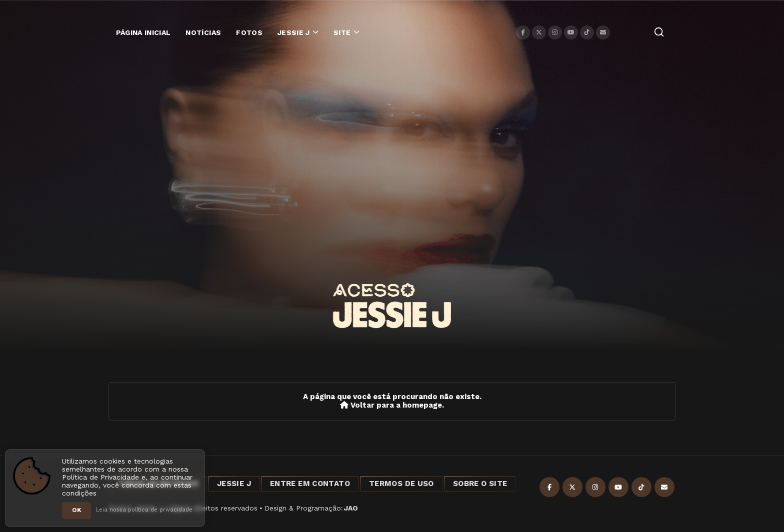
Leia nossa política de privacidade (144, 510)
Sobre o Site (480, 484)
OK (76, 510)
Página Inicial (143, 32)
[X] (539, 32)
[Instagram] (555, 32)
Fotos (249, 32)
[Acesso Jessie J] (392, 306)
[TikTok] (587, 32)
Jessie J (294, 32)
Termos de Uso (401, 484)
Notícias (203, 32)
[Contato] (603, 32)
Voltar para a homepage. (392, 405)
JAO (351, 508)
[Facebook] (523, 32)
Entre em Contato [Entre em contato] (310, 484)
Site (342, 32)
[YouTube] (571, 32)
